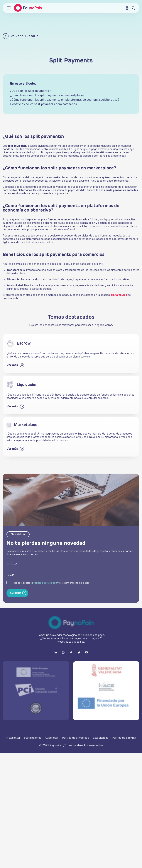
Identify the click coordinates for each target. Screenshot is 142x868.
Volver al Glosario (21, 36)
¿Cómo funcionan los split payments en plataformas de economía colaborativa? (65, 100)
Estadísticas (101, 738)
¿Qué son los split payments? (30, 91)
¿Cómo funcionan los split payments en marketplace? (47, 96)
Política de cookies (124, 738)
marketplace (119, 295)
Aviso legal (52, 738)
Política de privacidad (45, 592)
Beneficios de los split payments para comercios (44, 104)
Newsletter (14, 738)
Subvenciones (33, 738)
